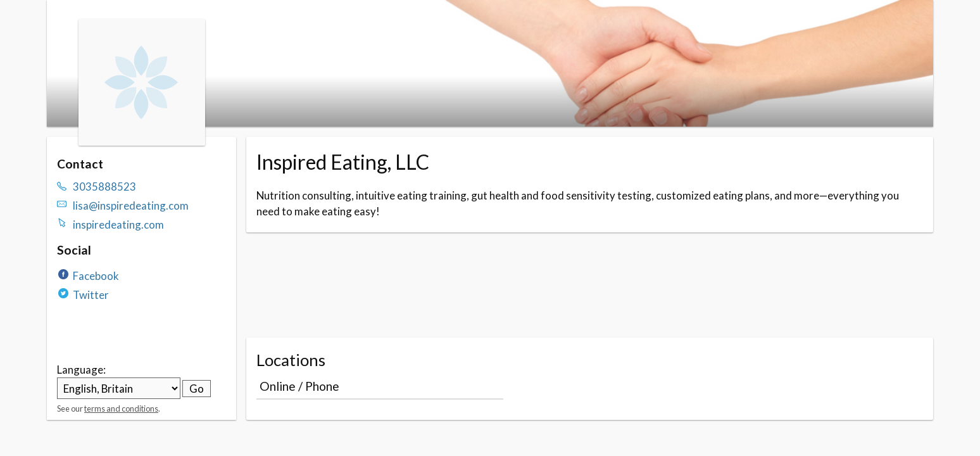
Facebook (96, 276)
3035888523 (104, 187)
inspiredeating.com (118, 225)
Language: (81, 370)
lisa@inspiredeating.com (131, 206)
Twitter (91, 295)
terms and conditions (121, 408)
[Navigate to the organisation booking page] (142, 142)
